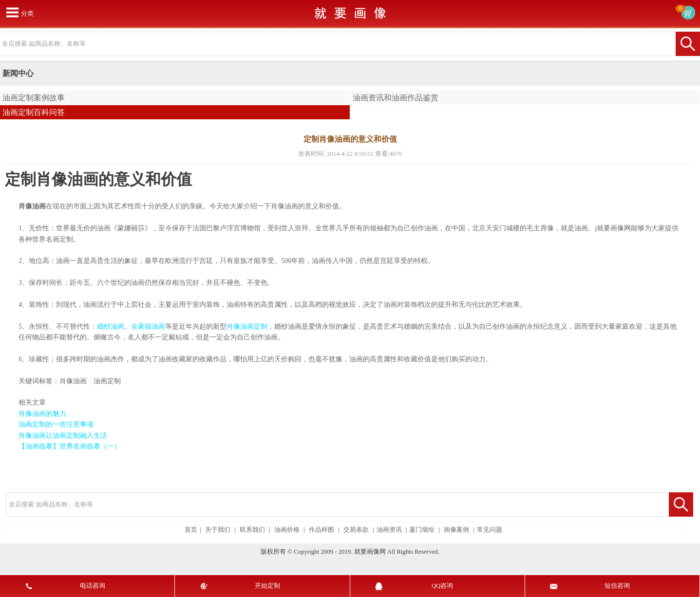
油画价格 (287, 530)
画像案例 (456, 530)
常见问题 (490, 530)
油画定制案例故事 (34, 98)
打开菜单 (12, 12)
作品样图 (322, 530)
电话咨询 (93, 586)
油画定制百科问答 (34, 112)
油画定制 (107, 381)
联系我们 (252, 530)
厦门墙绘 (422, 530)
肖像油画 (73, 381)
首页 (191, 530)
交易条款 (356, 530)
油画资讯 (389, 530)
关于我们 (218, 530)
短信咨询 (617, 586)
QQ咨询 (442, 586)
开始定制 (267, 586)
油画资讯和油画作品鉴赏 (396, 98)
